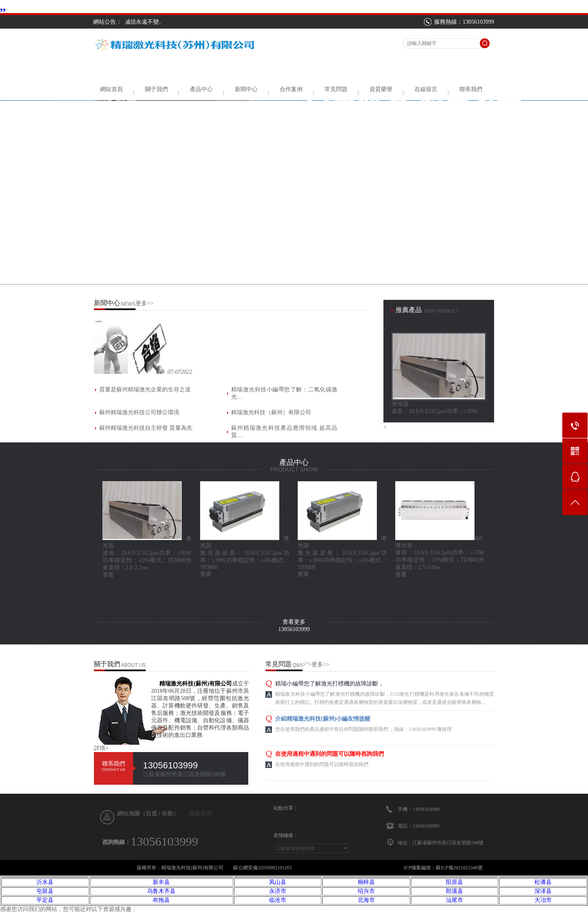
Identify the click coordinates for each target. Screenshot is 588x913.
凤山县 (278, 882)
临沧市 (278, 900)
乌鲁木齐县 (161, 891)
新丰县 (161, 882)
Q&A (297, 665)
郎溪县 (454, 891)
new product (441, 311)
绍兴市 (366, 891)
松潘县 (543, 882)
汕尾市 (454, 900)
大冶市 (543, 900)
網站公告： (107, 22)
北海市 (366, 900)
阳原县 (454, 882)
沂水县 (45, 882)
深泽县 (543, 891)
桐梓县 (366, 882)
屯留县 (45, 891)
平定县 (45, 900)
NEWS (128, 304)
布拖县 (161, 900)
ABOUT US (133, 665)
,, (3, 6)
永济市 (278, 891)
